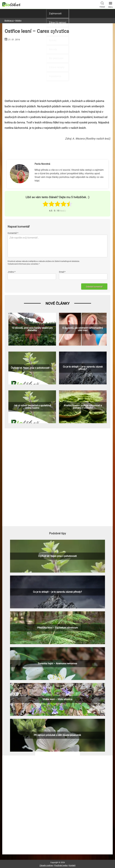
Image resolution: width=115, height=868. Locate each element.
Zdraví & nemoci (58, 22)
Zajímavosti (55, 14)
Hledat (102, 4)
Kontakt (72, 865)
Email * (62, 272)
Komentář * (13, 233)
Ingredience (55, 76)
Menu (111, 4)
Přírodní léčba (56, 31)
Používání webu (61, 865)
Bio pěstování (56, 58)
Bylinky (53, 40)
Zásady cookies (46, 865)
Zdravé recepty (57, 67)
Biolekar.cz (9, 21)
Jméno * (12, 272)
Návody (53, 49)
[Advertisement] (57, 477)
